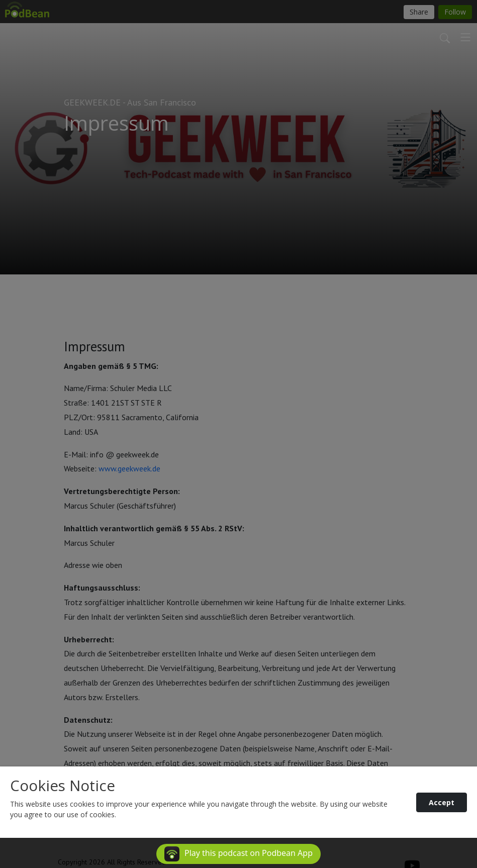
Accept (442, 802)
